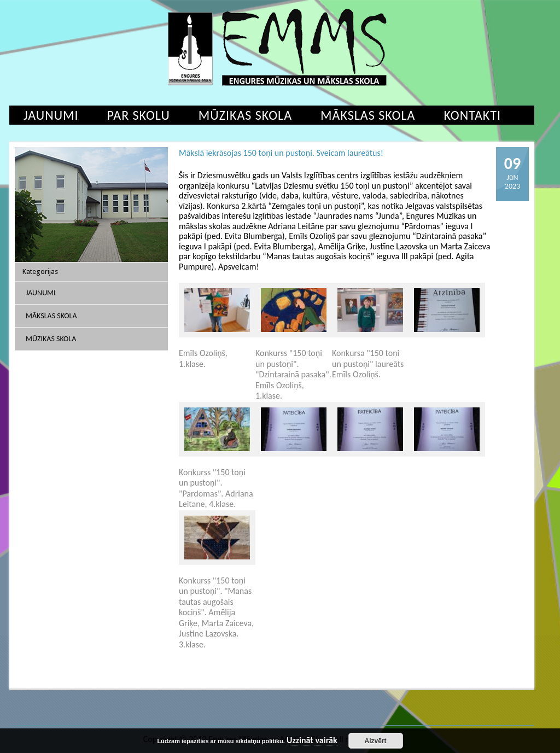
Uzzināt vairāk (312, 741)
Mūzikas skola (245, 115)
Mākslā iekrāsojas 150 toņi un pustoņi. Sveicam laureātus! (281, 153)
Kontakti (472, 115)
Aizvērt (376, 741)
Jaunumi (51, 115)
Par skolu (139, 115)
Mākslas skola (368, 115)
